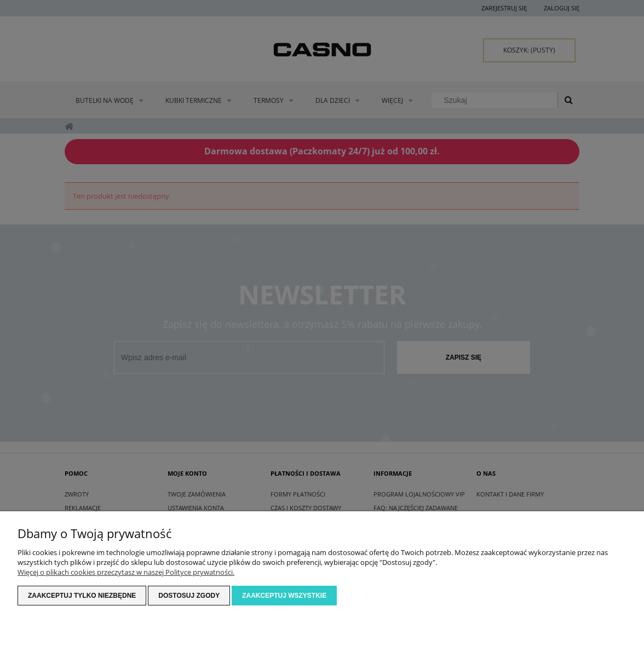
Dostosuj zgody (189, 596)
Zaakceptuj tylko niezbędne (82, 596)
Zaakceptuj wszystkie (284, 596)
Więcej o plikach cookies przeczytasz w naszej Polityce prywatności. (126, 572)
